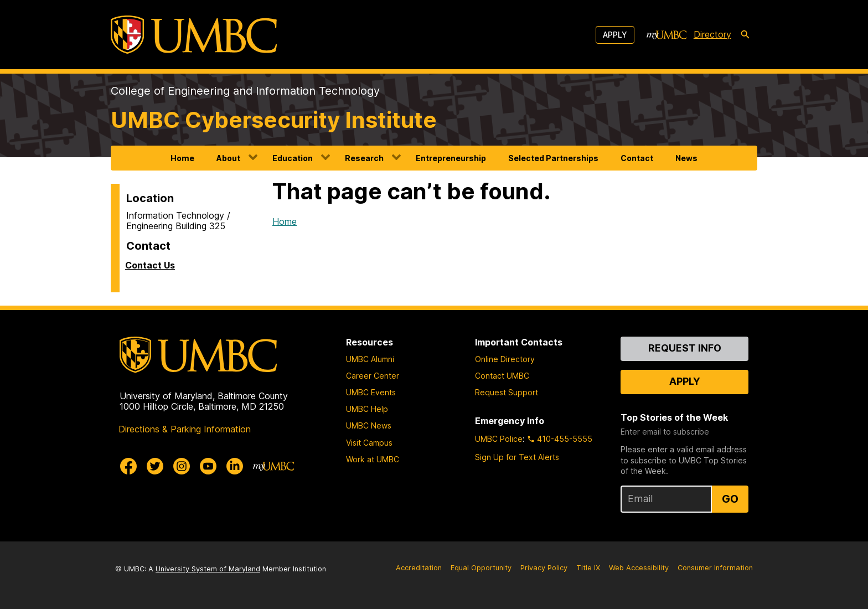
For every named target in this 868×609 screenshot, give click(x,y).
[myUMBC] (666, 35)
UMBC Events (371, 392)
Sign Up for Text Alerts (517, 457)
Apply (615, 35)
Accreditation (419, 568)
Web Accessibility (639, 568)
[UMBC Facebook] (128, 466)
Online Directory (505, 359)
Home (182, 158)
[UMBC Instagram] (182, 466)
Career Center (373, 376)
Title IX (588, 568)
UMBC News (369, 425)
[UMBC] (194, 35)
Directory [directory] (712, 34)
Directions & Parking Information (185, 429)
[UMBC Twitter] (155, 466)
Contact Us (150, 265)
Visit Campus (369, 443)
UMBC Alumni (370, 359)
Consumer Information (715, 568)
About (228, 158)
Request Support (507, 392)
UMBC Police (499, 439)
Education (293, 158)
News (686, 158)
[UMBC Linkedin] (235, 466)
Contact (637, 158)
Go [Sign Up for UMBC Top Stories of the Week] (730, 499)
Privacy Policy (544, 568)
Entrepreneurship (451, 158)
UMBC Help (367, 409)
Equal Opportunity (481, 568)
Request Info (685, 348)
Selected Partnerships (553, 158)
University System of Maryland (208, 569)
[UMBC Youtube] (208, 466)
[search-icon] (745, 35)
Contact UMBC (502, 376)
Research (364, 158)
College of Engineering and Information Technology (245, 91)
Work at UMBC (373, 459)
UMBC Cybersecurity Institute (274, 120)
